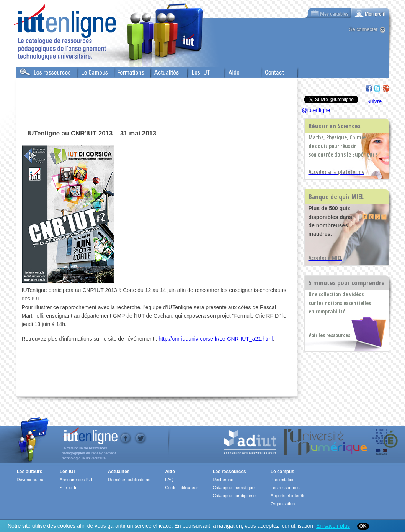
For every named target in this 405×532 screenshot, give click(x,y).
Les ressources (229, 472)
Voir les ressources (329, 335)
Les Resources (33, 71)
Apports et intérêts (288, 496)
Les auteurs (30, 472)
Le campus (283, 472)
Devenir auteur (31, 480)
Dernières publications (129, 480)
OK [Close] (363, 526)
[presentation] (371, 13)
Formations (127, 71)
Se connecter (363, 29)
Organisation (283, 504)
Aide (229, 71)
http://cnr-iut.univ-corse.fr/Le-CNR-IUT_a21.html (216, 339)
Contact (270, 71)
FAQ (169, 480)
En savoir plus (333, 526)
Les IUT (196, 71)
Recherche (223, 480)
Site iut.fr (68, 488)
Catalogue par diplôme (234, 496)
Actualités (161, 71)
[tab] (371, 13)
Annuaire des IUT (76, 480)
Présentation (283, 480)
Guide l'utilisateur (181, 488)
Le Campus (90, 71)
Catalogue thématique (233, 488)
